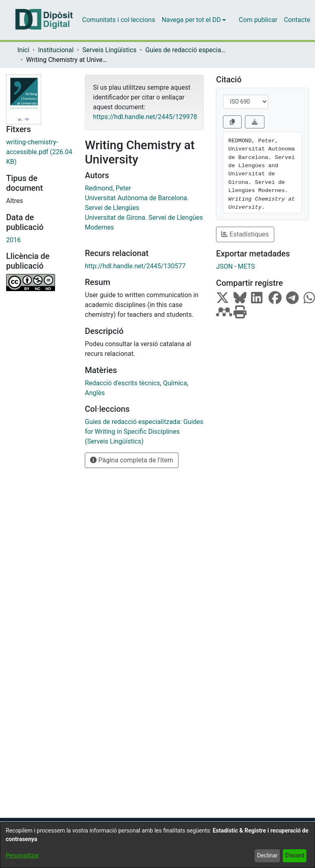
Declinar (268, 855)
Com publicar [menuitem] (258, 20)
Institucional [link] (56, 50)
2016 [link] (13, 240)
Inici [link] (23, 50)
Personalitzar (22, 855)
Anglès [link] (95, 393)
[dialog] (157, 845)
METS (246, 266)
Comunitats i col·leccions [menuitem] (119, 20)
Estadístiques (245, 234)
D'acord (295, 855)
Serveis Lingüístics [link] (109, 50)
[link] (39, 152)
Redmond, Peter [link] (108, 188)
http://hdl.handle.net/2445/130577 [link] (135, 266)
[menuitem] (194, 20)
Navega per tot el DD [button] (191, 20)
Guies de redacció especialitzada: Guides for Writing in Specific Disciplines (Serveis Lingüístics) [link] (186, 50)
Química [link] (175, 383)
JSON (224, 266)
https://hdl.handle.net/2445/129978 (145, 117)
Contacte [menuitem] (297, 20)
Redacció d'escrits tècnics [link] (122, 383)
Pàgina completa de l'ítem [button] (132, 460)
